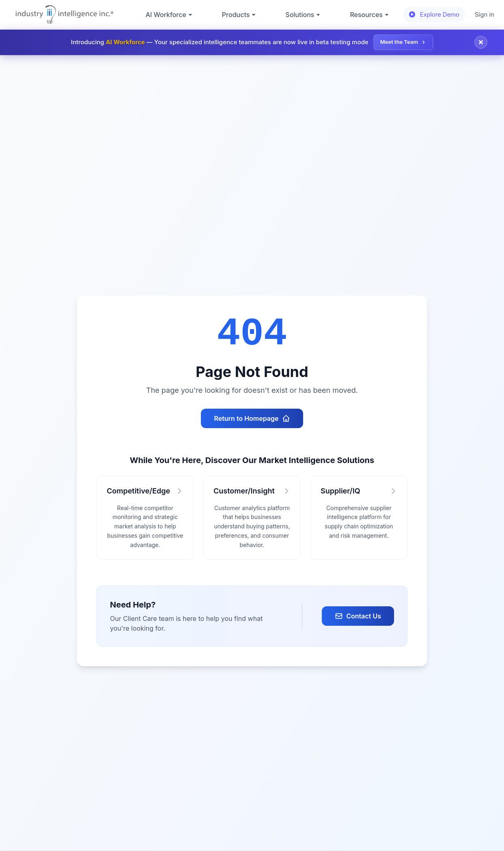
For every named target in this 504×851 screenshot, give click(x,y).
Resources (369, 15)
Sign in (485, 14)
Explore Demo (434, 14)
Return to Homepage (252, 418)
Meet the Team (403, 42)
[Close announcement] (481, 42)
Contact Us (358, 616)
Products (239, 15)
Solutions (303, 15)
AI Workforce (169, 15)
